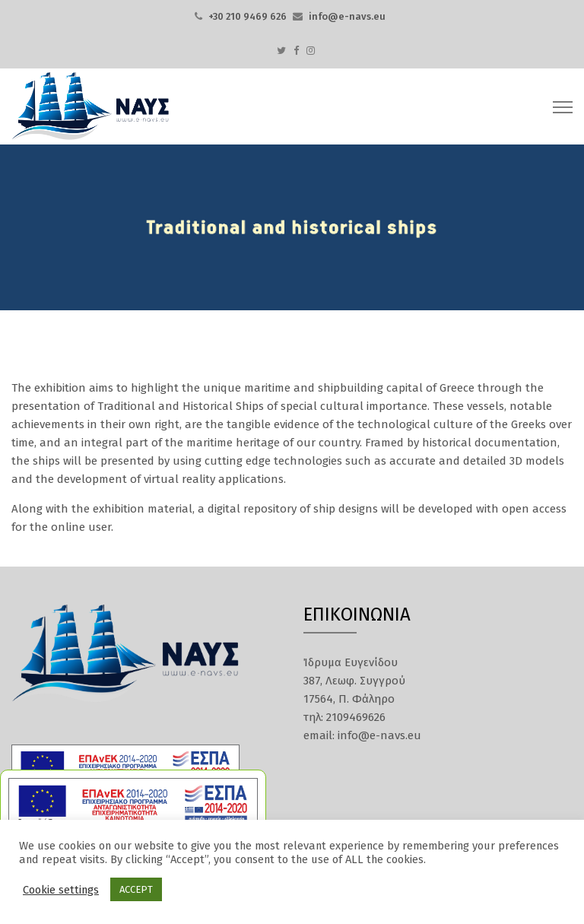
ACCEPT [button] (136, 889)
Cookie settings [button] (61, 890)
